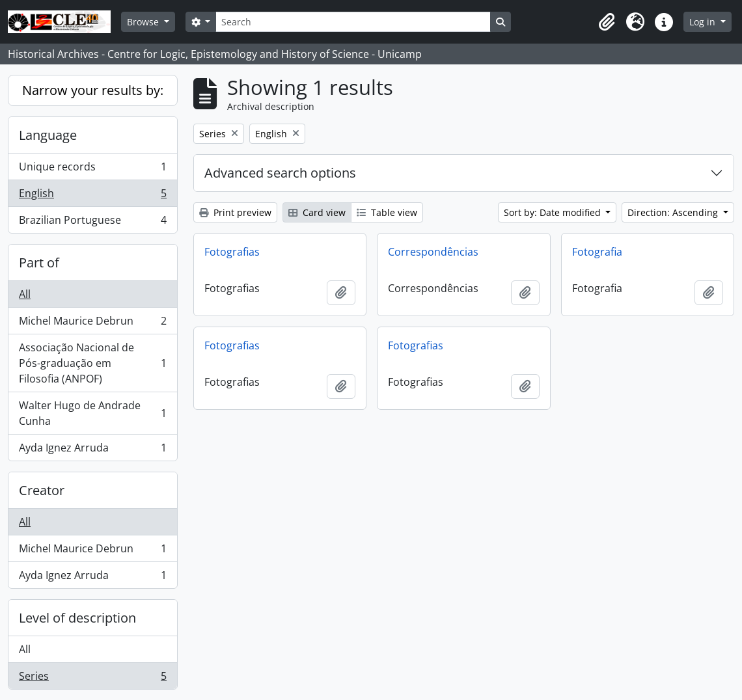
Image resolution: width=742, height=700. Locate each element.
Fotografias (232, 252)
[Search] (353, 22)
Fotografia (597, 252)
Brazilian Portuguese (92, 222)
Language (48, 135)
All (25, 294)
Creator (42, 490)
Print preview (235, 212)
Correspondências (433, 252)
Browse (144, 22)
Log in (704, 22)
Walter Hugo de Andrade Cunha (92, 413)
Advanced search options (280, 173)
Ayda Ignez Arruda (92, 450)
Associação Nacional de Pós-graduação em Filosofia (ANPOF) (92, 363)
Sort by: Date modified (554, 212)
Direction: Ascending (674, 212)
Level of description (77, 618)
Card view (317, 212)
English (92, 196)
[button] (607, 22)
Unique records (92, 169)
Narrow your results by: (93, 90)
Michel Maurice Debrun (92, 324)
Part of (39, 262)
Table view (387, 212)
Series (92, 679)
